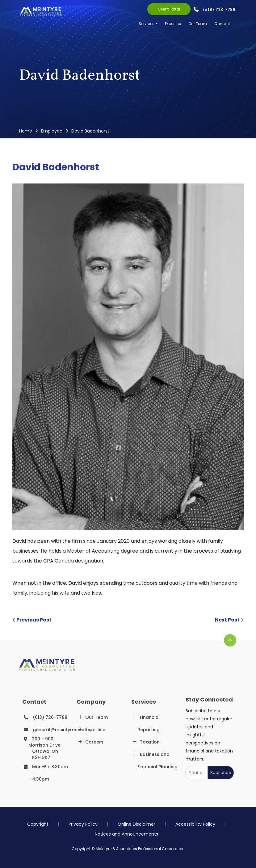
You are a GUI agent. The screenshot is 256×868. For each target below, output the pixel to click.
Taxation (150, 742)
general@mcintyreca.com (62, 730)
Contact (222, 24)
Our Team (198, 24)
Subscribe (221, 773)
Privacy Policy (83, 824)
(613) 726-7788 (50, 717)
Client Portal (169, 9)
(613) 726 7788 (220, 9)
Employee (52, 131)
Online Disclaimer (136, 824)
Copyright (38, 824)
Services (147, 24)
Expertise (173, 24)
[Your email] (197, 773)
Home (26, 131)
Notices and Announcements (126, 834)
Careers (94, 742)
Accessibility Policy (195, 824)
